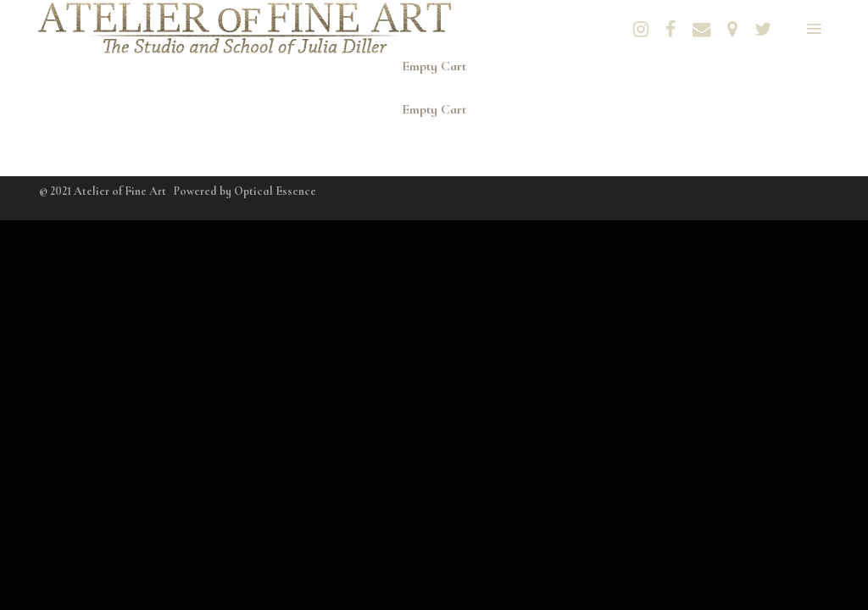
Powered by (245, 191)
